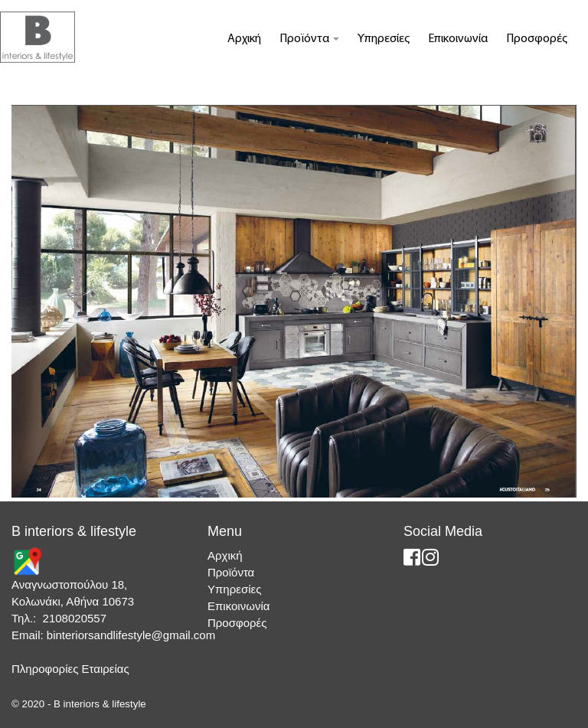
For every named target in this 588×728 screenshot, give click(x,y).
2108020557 (75, 618)
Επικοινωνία (458, 39)
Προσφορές (537, 39)
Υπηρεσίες (384, 39)
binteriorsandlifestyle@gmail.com (131, 635)
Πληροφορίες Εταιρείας (70, 669)
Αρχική (244, 39)
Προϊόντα (309, 39)
